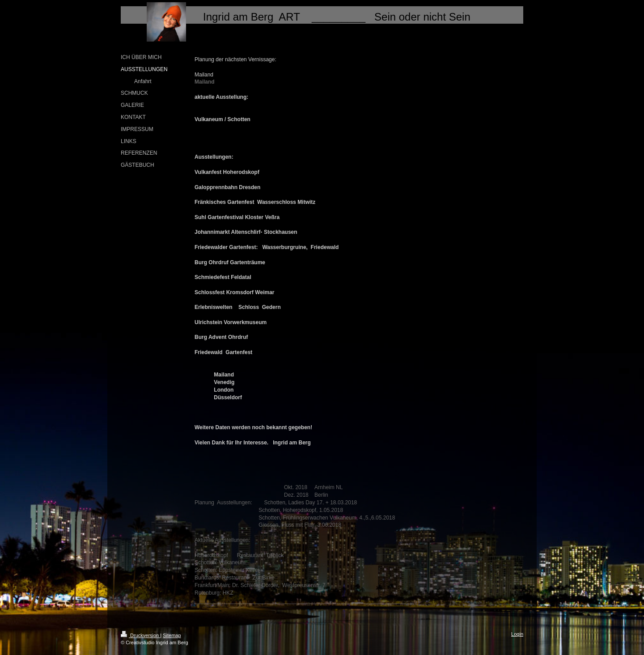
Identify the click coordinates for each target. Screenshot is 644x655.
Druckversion (140, 635)
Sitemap (172, 635)
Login (517, 634)
